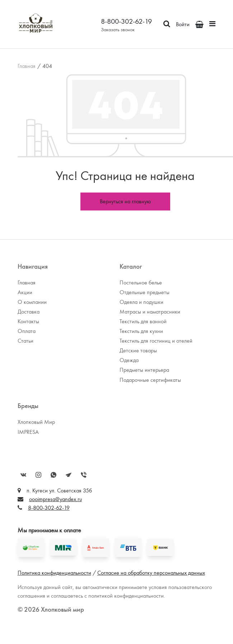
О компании (32, 302)
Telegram (69, 475)
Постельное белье (141, 282)
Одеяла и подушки (141, 302)
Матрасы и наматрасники (150, 312)
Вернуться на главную (125, 201)
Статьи (25, 341)
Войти (183, 24)
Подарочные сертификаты (150, 380)
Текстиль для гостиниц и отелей (156, 341)
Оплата (27, 331)
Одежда (129, 360)
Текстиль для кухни (141, 331)
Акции (25, 292)
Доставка (29, 312)
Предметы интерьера (144, 370)
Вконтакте (23, 475)
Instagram (38, 475)
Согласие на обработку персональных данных (151, 573)
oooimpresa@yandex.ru (55, 499)
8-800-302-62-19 (126, 21)
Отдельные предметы (145, 292)
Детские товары (138, 350)
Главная (27, 66)
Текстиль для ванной (143, 321)
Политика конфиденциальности (54, 573)
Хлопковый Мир (36, 422)
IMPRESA (28, 432)
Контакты (28, 321)
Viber (84, 475)
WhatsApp (53, 475)
